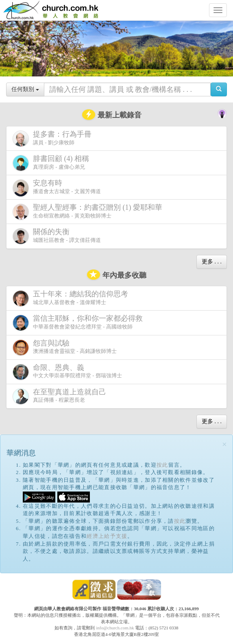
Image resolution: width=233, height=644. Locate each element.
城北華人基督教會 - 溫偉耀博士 (72, 298)
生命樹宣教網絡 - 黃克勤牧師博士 (89, 212)
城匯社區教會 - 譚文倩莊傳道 (57, 236)
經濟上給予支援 (107, 536)
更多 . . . (212, 262)
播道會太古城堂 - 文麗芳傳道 (57, 188)
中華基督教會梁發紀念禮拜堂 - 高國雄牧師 (79, 323)
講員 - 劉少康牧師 (54, 138)
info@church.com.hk (115, 628)
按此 (162, 465)
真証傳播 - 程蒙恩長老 (61, 396)
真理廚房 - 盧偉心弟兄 (52, 163)
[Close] (224, 445)
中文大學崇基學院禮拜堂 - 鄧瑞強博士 (67, 372)
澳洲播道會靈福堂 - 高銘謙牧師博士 (65, 347)
